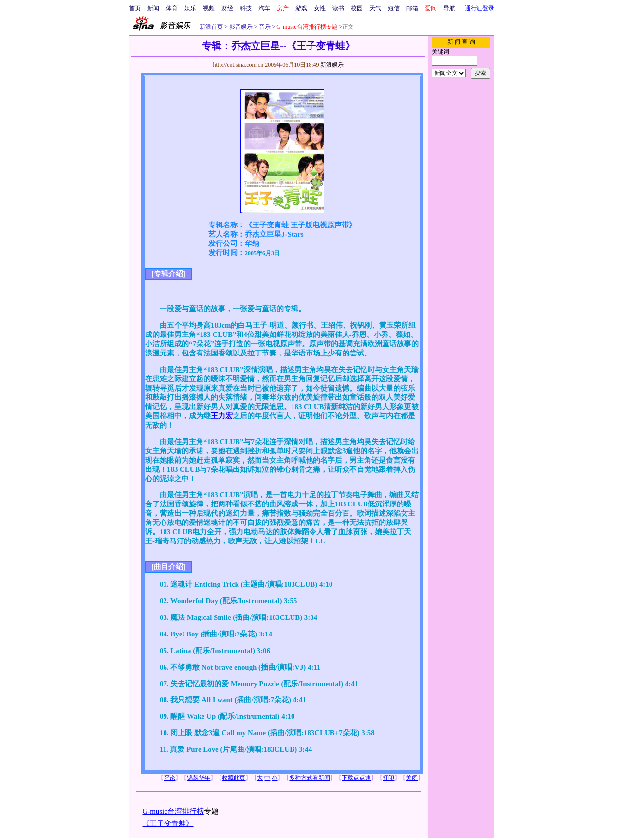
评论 (169, 778)
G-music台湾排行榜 (173, 811)
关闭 (412, 778)
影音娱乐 (241, 27)
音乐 (264, 27)
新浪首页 (211, 27)
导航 (449, 8)
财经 (227, 8)
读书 (338, 8)
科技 (246, 8)
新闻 (153, 8)
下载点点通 (356, 778)
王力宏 (222, 416)
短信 (394, 8)
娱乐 (190, 8)
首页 (135, 8)
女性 (320, 8)
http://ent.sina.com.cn (239, 65)
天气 (375, 8)
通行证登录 (479, 8)
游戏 (301, 8)
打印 (388, 778)
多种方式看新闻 (310, 778)
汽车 (264, 8)
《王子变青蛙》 (168, 823)
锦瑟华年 (199, 778)
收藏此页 (234, 778)
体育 (172, 8)
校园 (357, 8)
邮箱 (412, 8)
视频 (209, 8)
